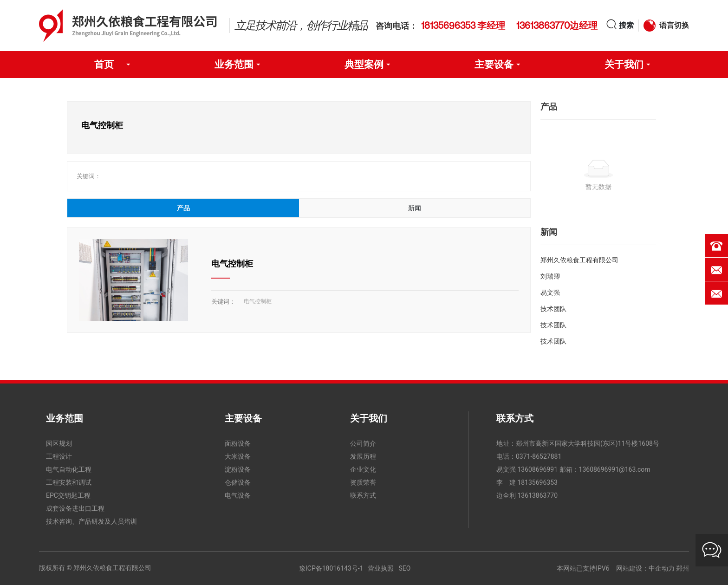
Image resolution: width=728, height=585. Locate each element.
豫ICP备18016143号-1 (331, 568)
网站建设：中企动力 (645, 568)
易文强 (550, 292)
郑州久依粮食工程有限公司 (579, 260)
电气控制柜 (232, 263)
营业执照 (381, 568)
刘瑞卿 (550, 276)
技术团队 (553, 309)
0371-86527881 (539, 456)
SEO (404, 568)
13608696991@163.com (615, 469)
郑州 (682, 568)
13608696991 (537, 469)
